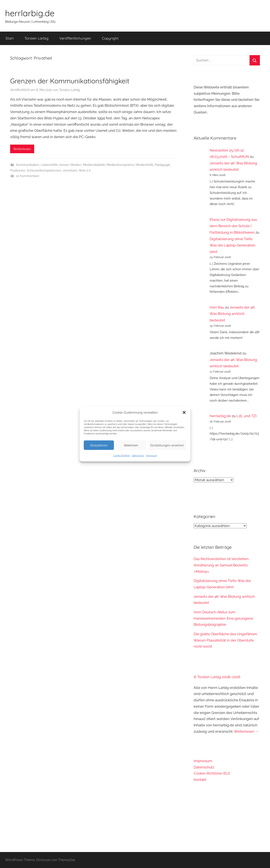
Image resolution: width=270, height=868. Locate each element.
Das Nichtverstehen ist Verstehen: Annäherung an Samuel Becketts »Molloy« (221, 565)
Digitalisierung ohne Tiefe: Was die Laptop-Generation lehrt (232, 245)
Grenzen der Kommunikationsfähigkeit (70, 81)
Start (10, 38)
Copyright (110, 38)
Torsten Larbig (36, 38)
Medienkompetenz (120, 165)
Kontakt (200, 780)
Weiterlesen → (246, 731)
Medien (76, 165)
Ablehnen (131, 445)
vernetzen (70, 170)
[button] (184, 413)
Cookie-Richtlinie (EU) (212, 773)
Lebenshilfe (49, 165)
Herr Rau (217, 307)
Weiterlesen (22, 149)
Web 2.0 (85, 170)
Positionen (18, 170)
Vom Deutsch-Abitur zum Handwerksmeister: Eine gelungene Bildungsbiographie (223, 618)
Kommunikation (28, 165)
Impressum (151, 456)
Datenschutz (138, 456)
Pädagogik (162, 165)
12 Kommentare (28, 176)
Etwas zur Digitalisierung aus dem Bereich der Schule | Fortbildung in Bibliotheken (233, 226)
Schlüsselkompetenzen (44, 170)
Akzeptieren (99, 445)
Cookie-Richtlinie (121, 456)
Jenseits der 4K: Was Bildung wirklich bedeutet (233, 314)
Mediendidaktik (94, 165)
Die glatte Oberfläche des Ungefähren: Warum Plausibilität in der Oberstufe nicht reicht (226, 640)
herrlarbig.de (30, 13)
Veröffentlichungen (75, 38)
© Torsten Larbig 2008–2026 (217, 677)
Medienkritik (144, 165)
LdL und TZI (246, 416)
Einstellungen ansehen (167, 445)
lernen (64, 165)
